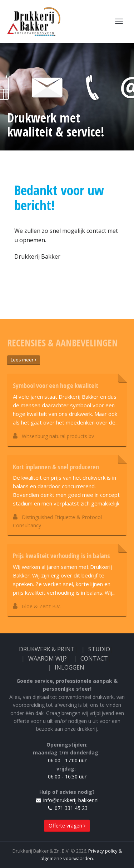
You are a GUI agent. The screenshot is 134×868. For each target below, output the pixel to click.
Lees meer (24, 360)
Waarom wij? (48, 658)
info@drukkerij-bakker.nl (67, 800)
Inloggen (70, 667)
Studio (99, 649)
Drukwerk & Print (47, 649)
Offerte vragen (67, 826)
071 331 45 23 (67, 808)
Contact (94, 658)
